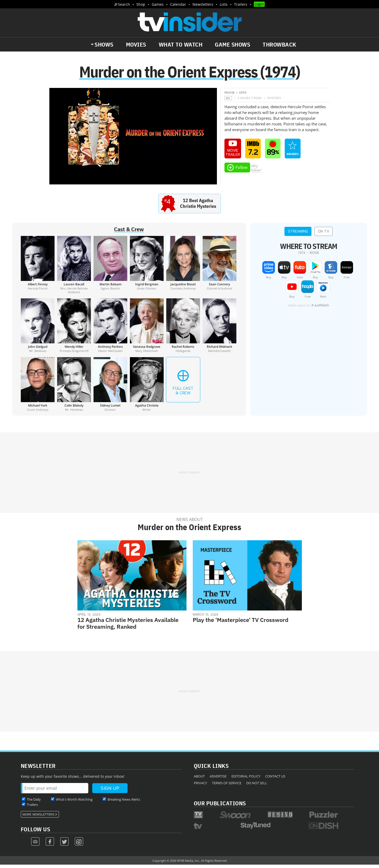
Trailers (241, 4)
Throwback (280, 44)
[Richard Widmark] (220, 329)
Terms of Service (227, 786)
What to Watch (181, 44)
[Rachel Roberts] (183, 329)
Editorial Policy (246, 779)
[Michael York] (38, 387)
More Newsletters (39, 818)
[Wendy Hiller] (74, 329)
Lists (224, 4)
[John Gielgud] (38, 329)
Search (124, 4)
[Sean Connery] (220, 268)
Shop (141, 4)
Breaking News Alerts (124, 802)
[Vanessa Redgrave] (147, 329)
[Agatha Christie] (147, 387)
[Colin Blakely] (74, 387)
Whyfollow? (256, 171)
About (199, 779)
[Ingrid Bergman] (147, 268)
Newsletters (203, 4)
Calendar (178, 4)
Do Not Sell (257, 786)
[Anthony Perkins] (110, 329)
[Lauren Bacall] (74, 268)
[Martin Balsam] (110, 268)
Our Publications (220, 806)
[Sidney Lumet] (110, 387)
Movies (136, 44)
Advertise (218, 779)
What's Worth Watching (74, 802)
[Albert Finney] (38, 268)
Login (259, 4)
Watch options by (308, 308)
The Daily (34, 802)
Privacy (200, 786)
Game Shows (232, 44)
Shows (104, 44)
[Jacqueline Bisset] (183, 268)
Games (158, 4)
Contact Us (275, 779)
